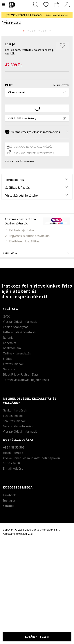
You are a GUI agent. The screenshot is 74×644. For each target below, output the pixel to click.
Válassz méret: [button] (37, 195)
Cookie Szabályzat (15, 430)
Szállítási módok (14, 524)
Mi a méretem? (61, 188)
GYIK (6, 419)
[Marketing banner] (37, 13)
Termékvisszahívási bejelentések (26, 483)
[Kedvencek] (46, 5)
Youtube (9, 609)
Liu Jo (10, 147)
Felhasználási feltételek (19, 435)
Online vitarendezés (17, 456)
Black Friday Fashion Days (21, 477)
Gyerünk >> (37, 356)
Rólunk (8, 440)
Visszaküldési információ (20, 425)
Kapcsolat (10, 446)
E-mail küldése (13, 571)
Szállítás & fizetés (18, 290)
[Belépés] (67, 5)
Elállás (8, 462)
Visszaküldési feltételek (22, 298)
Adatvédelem (12, 451)
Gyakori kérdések (15, 513)
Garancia (9, 472)
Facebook (9, 598)
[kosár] (57, 5)
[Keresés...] (35, 5)
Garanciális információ (19, 529)
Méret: (9, 188)
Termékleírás (15, 283)
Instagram (10, 603)
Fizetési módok (13, 467)
